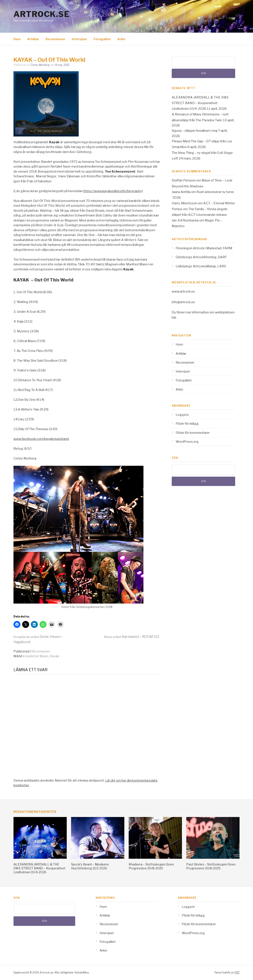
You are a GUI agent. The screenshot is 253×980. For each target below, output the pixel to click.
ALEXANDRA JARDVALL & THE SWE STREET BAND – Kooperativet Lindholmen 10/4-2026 (200, 103)
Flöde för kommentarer (193, 433)
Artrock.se (42, 14)
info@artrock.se (183, 302)
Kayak (54, 656)
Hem (17, 39)
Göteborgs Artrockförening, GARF (201, 257)
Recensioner (55, 39)
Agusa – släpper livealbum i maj (195, 131)
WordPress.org (187, 442)
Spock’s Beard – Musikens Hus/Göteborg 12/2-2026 (90, 866)
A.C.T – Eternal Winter (219, 203)
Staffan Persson (184, 180)
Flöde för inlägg (187, 424)
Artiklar (33, 39)
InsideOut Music (36, 656)
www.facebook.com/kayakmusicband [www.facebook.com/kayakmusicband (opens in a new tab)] (41, 439)
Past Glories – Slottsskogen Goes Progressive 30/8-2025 (211, 866)
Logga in (182, 415)
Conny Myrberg (40, 65)
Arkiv (121, 39)
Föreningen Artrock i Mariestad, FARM (204, 248)
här (174, 318)
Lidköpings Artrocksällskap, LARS (201, 266)
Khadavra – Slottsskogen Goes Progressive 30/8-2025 (151, 866)
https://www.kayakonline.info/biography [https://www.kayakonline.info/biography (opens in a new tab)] (113, 191)
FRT (237, 973)
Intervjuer (79, 39)
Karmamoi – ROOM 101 (132, 637)
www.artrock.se (183, 291)
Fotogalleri (102, 39)
